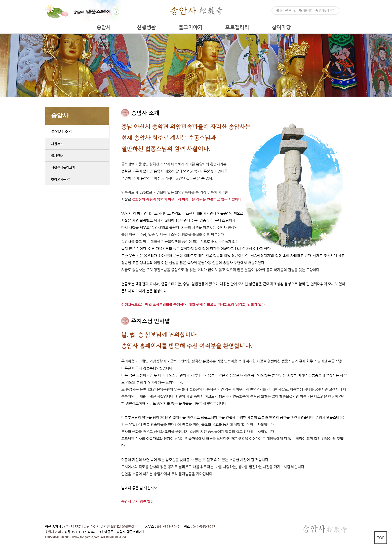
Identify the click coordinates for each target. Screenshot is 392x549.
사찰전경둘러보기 (63, 167)
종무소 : (151, 526)
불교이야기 (191, 27)
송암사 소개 (62, 131)
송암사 (104, 27)
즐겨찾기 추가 (325, 10)
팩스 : (188, 526)
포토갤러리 (237, 27)
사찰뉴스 (57, 144)
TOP (381, 538)
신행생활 (146, 27)
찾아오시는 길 (61, 179)
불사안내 (57, 156)
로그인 (291, 10)
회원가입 (306, 10)
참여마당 (281, 27)
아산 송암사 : (54, 526)
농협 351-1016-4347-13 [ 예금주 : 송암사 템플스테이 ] (104, 532)
